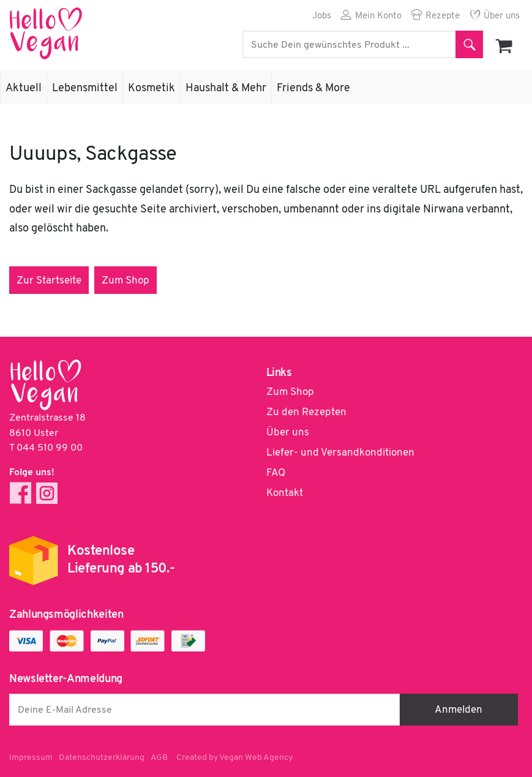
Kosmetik (152, 88)
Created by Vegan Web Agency (234, 758)
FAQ (276, 473)
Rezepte (443, 16)
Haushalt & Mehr (226, 88)
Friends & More (313, 88)
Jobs (322, 16)
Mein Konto (378, 16)
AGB (159, 758)
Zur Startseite (49, 281)
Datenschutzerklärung (102, 758)
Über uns (502, 16)
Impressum (31, 758)
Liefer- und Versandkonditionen (340, 453)
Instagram (47, 493)
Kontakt (285, 493)
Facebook (21, 493)
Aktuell (24, 88)
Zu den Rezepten (306, 412)
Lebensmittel (85, 88)
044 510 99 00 (50, 448)
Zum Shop (126, 281)
